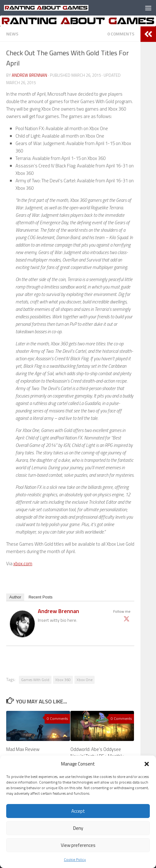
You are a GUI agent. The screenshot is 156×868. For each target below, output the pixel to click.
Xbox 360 (63, 680)
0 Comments (121, 34)
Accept (78, 811)
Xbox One (85, 680)
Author (15, 597)
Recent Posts (40, 597)
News (12, 34)
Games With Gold (35, 680)
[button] (147, 764)
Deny (78, 828)
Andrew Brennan (29, 75)
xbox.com (23, 564)
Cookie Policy (75, 859)
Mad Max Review (23, 749)
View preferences (78, 845)
